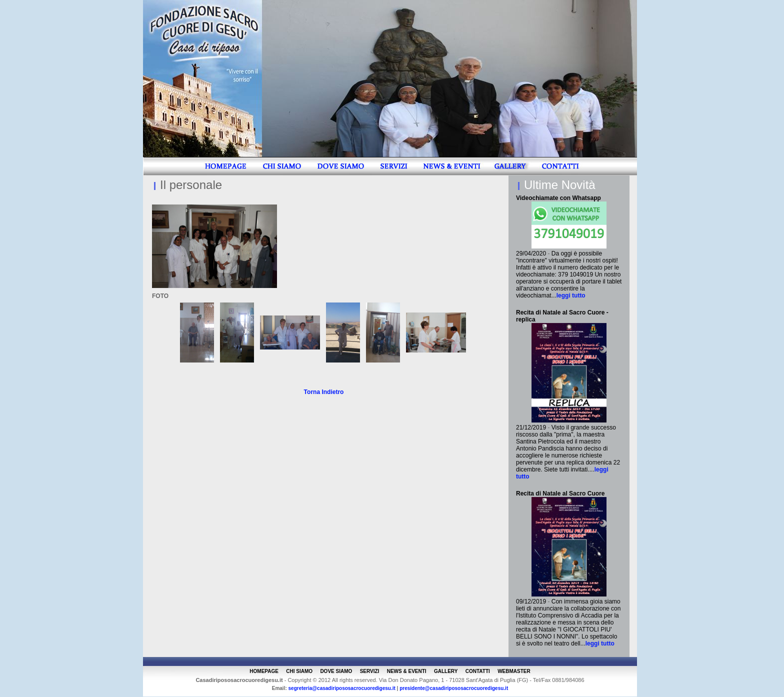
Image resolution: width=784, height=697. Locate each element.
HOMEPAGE (264, 671)
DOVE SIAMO (336, 671)
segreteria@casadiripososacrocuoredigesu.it (342, 688)
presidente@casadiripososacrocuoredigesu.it (454, 688)
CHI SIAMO (299, 671)
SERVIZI (370, 671)
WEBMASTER (514, 671)
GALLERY (446, 671)
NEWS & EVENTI (407, 671)
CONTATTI (478, 671)
